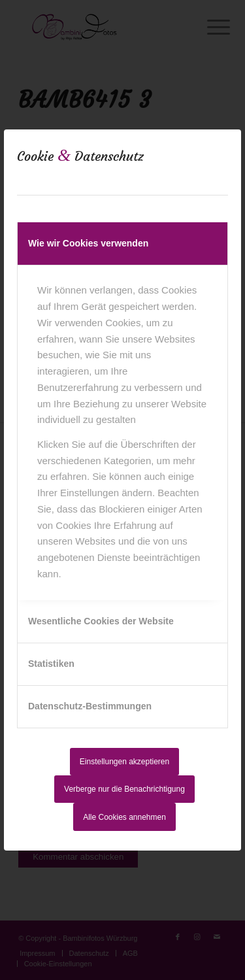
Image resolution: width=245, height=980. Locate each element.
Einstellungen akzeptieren (124, 762)
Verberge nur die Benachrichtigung (124, 789)
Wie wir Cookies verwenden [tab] (88, 243)
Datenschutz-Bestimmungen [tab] (90, 706)
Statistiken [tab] (51, 664)
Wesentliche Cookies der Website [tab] (101, 621)
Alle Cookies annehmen (124, 817)
